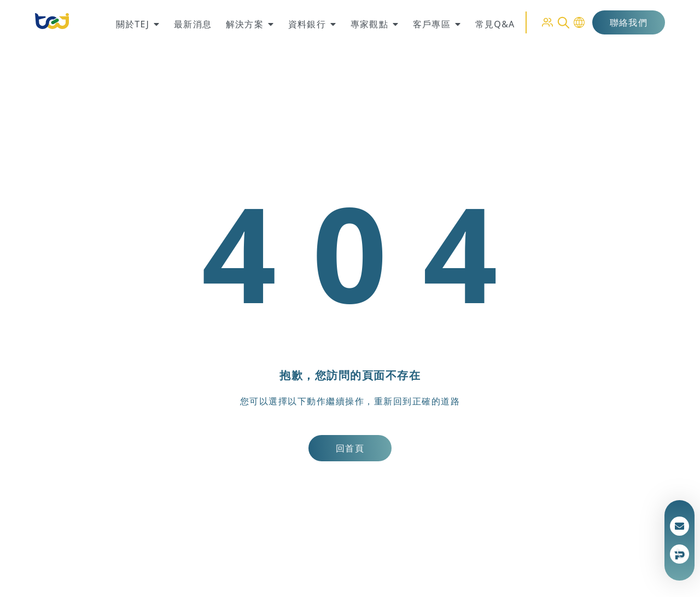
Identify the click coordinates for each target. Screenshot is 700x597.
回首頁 (350, 448)
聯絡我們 (629, 22)
